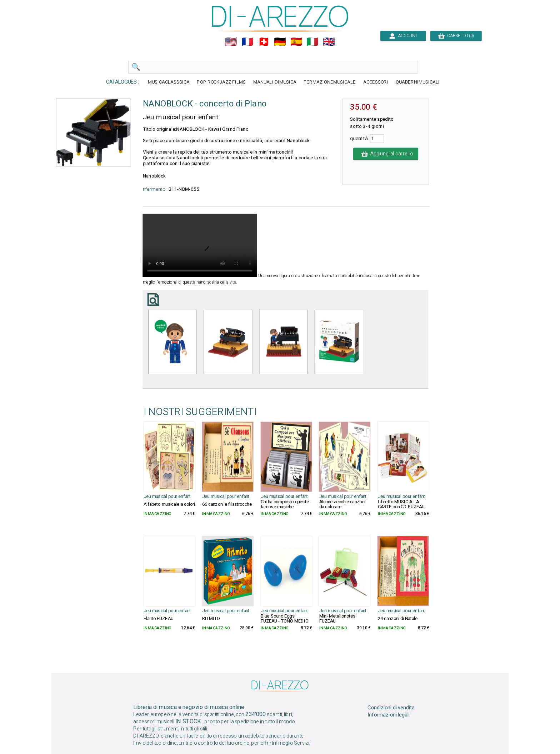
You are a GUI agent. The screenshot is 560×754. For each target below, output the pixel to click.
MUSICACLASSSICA (169, 82)
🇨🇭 (264, 42)
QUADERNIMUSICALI (418, 82)
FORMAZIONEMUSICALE (330, 82)
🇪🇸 (296, 42)
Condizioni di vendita (391, 708)
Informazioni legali (389, 715)
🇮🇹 (312, 42)
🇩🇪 (280, 42)
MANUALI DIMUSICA (275, 82)
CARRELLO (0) (456, 36)
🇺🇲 (231, 42)
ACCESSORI (376, 82)
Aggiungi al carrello (386, 154)
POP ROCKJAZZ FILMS (221, 82)
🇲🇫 (247, 42)
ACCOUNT (403, 36)
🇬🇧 (329, 42)
